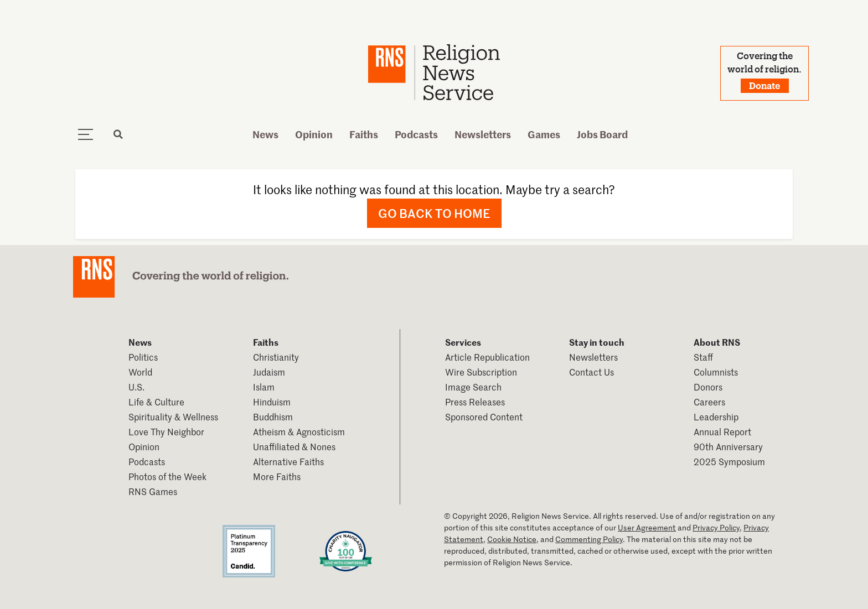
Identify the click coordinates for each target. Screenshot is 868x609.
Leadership (716, 417)
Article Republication (487, 357)
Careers (709, 402)
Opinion (314, 134)
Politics (143, 357)
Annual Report (722, 431)
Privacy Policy (716, 527)
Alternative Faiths (288, 461)
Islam (264, 387)
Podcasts (416, 134)
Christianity (276, 357)
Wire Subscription (481, 372)
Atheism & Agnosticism (299, 431)
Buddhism (273, 417)
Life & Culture (156, 402)
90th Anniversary (728, 446)
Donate (765, 85)
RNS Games (153, 491)
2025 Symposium (729, 461)
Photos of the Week (167, 476)
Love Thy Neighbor (166, 431)
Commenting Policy (589, 539)
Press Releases (475, 402)
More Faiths (277, 476)
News (265, 134)
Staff (703, 357)
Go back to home (434, 213)
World (140, 372)
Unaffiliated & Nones (294, 446)
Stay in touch (597, 342)
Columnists (716, 372)
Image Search (473, 387)
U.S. (136, 387)
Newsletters (483, 134)
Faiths (364, 134)
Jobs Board (602, 134)
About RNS (717, 342)
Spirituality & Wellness (173, 417)
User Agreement (647, 527)
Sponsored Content (484, 417)
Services (463, 342)
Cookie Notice (512, 539)
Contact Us (591, 372)
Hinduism (272, 402)
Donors (708, 387)
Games (544, 134)
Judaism (269, 372)
